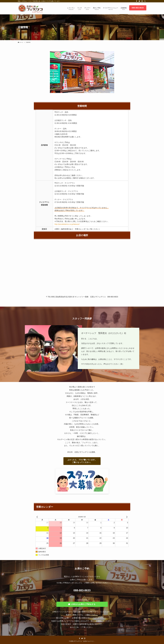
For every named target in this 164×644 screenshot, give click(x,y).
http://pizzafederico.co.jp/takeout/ (67, 224)
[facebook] (137, 1)
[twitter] (139, 1)
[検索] (145, 1)
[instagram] (142, 1)
